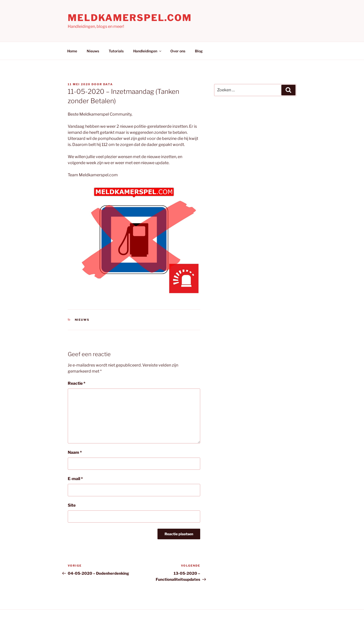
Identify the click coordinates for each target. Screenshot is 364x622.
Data (108, 84)
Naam (75, 452)
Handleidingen (148, 51)
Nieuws (93, 51)
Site (72, 505)
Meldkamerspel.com (130, 18)
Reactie (77, 383)
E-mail (75, 479)
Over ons (178, 51)
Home (72, 51)
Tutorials (116, 51)
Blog (199, 51)
